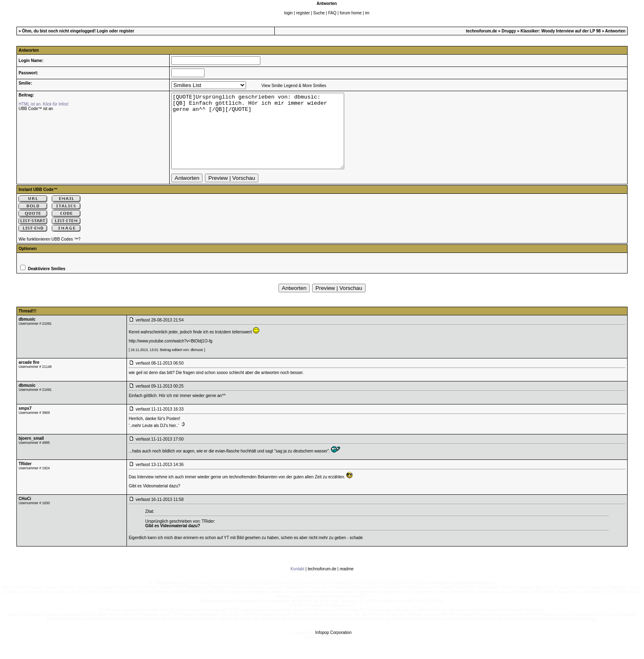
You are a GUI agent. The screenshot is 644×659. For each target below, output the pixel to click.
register (303, 13)
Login (102, 31)
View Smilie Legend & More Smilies (294, 86)
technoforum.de (482, 31)
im (367, 13)
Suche (319, 13)
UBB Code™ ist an (36, 109)
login (289, 13)
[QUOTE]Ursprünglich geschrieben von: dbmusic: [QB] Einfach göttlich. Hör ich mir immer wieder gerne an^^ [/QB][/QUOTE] (268, 138)
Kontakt (297, 584)
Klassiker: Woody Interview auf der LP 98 (560, 31)
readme (347, 584)
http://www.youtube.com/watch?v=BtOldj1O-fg (170, 356)
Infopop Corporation (333, 647)
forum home (351, 13)
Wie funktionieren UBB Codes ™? (49, 254)
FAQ (332, 13)
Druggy (509, 31)
